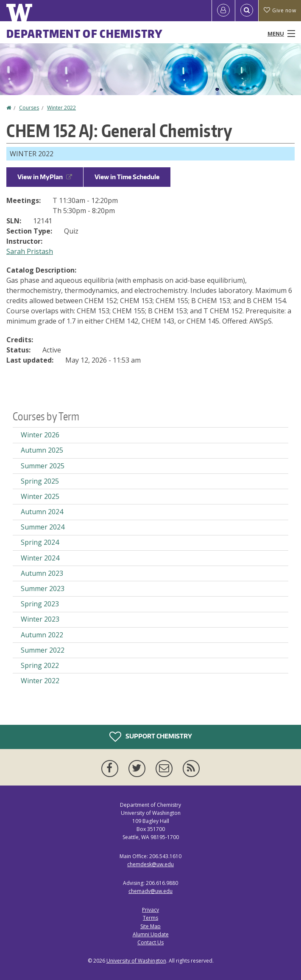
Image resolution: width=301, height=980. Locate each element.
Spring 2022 (40, 665)
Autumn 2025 (42, 450)
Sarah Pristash (30, 251)
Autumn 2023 (42, 573)
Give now (280, 10)
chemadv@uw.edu (150, 891)
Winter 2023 (40, 619)
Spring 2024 (40, 542)
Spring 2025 (40, 481)
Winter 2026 (40, 435)
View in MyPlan (45, 177)
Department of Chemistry (85, 34)
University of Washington (136, 961)
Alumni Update (151, 934)
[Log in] (223, 11)
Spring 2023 (40, 604)
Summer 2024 (43, 527)
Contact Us (150, 942)
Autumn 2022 (42, 635)
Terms (150, 918)
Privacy (150, 910)
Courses (29, 108)
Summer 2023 (43, 589)
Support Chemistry (151, 737)
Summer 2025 (43, 466)
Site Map (150, 926)
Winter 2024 (40, 558)
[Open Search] (247, 11)
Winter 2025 (40, 496)
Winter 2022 (61, 108)
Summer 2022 (43, 650)
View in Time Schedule (127, 177)
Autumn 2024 (42, 512)
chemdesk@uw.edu (150, 864)
